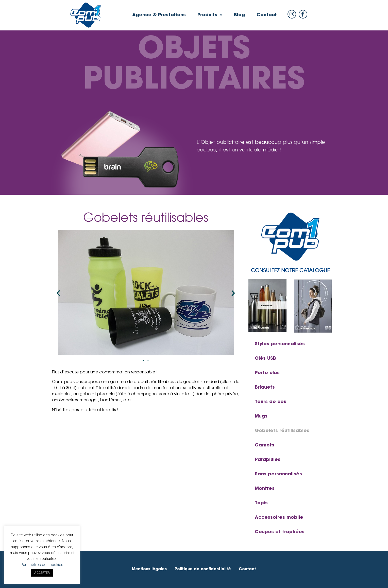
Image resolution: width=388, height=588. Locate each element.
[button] (143, 360)
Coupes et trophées (280, 532)
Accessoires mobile (279, 518)
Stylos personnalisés (280, 344)
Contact (267, 15)
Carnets (265, 445)
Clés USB (265, 359)
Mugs (261, 417)
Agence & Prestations (159, 15)
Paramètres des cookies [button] (42, 565)
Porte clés (267, 373)
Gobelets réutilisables (282, 431)
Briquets (265, 388)
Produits (210, 15)
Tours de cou (271, 402)
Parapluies (268, 460)
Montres (265, 489)
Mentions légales (149, 569)
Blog (239, 15)
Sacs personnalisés (278, 474)
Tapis (261, 503)
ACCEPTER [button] (42, 573)
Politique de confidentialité (203, 569)
